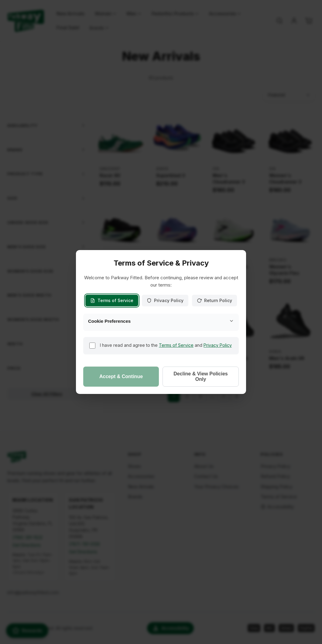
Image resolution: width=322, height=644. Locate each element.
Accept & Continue (121, 376)
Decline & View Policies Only (200, 376)
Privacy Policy (165, 300)
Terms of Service (112, 300)
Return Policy (214, 300)
